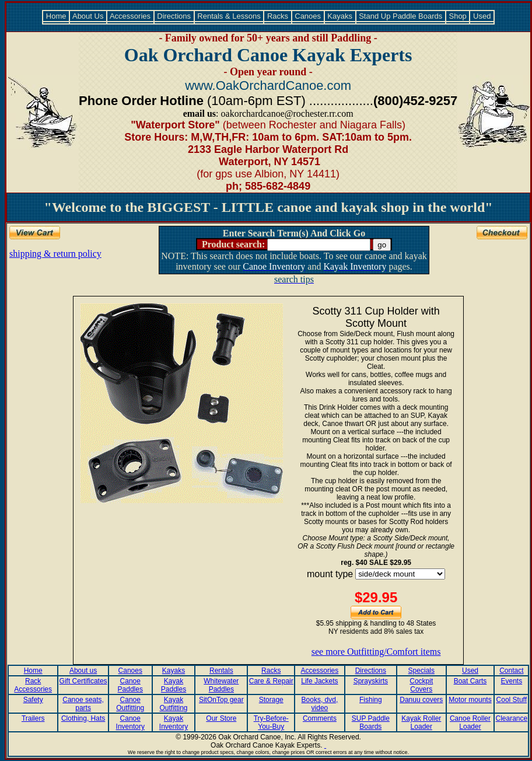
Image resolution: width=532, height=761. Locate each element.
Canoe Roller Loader (470, 722)
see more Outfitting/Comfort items (376, 652)
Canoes (308, 16)
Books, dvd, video (320, 704)
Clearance (511, 718)
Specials (421, 671)
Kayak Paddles (174, 685)
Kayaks (340, 16)
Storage (271, 700)
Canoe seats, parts (83, 704)
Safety (33, 700)
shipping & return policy (55, 254)
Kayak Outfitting (174, 704)
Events (511, 681)
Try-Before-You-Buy (271, 722)
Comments (320, 718)
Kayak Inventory (174, 722)
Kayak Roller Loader (421, 722)
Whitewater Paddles (221, 685)
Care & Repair (271, 681)
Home (56, 16)
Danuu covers (421, 700)
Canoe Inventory (130, 722)
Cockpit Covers (421, 685)
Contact (511, 671)
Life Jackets (319, 681)
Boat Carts (470, 681)
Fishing (371, 700)
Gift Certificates (83, 681)
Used (482, 16)
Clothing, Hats (83, 718)
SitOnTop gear (221, 700)
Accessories (130, 16)
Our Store (221, 718)
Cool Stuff (512, 700)
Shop (458, 16)
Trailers (33, 718)
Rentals (221, 671)
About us (83, 671)
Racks (277, 16)
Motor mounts (470, 700)
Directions (174, 16)
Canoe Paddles (130, 685)
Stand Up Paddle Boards (401, 16)
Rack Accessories (33, 685)
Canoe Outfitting (130, 704)
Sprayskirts (371, 681)
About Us (88, 16)
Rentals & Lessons (229, 16)
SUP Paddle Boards (371, 722)
